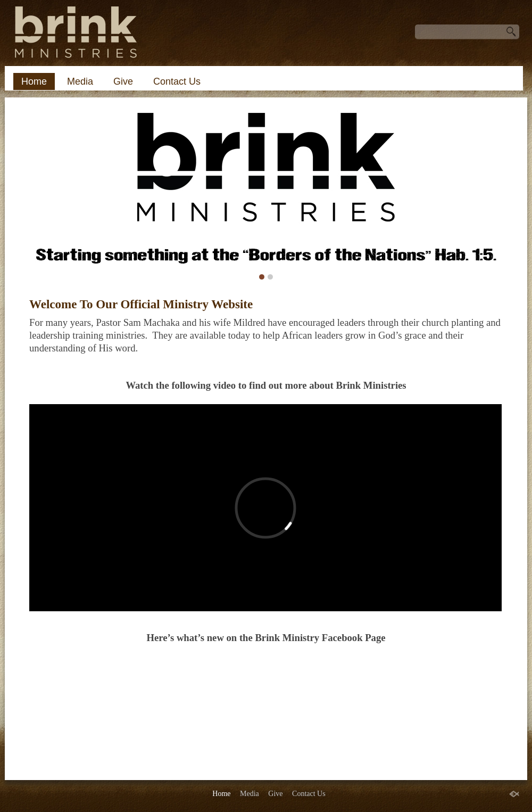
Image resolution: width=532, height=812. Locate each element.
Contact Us (177, 81)
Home (34, 81)
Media (80, 81)
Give (123, 81)
